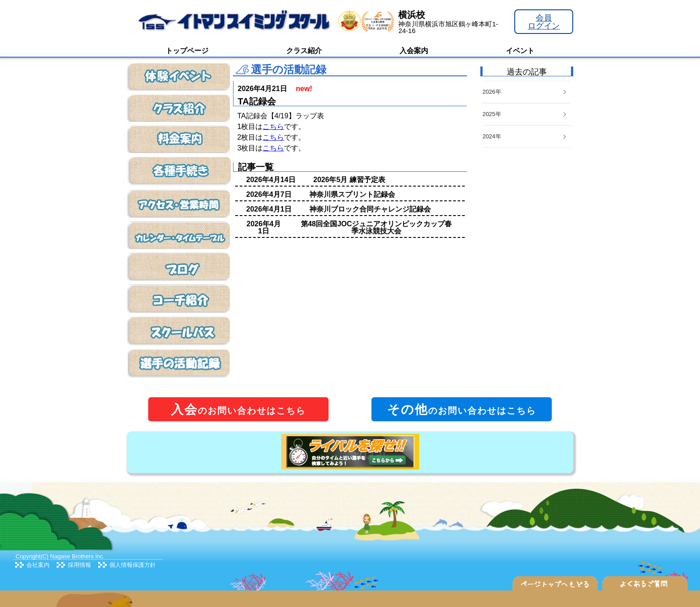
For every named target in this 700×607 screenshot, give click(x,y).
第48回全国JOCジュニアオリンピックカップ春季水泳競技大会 (377, 227)
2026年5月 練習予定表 (349, 180)
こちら (273, 127)
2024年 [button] (525, 136)
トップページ (187, 51)
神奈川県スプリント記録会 (352, 194)
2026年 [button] (525, 92)
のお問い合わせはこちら (238, 410)
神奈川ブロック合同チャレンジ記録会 (370, 209)
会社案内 (38, 565)
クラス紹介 (304, 51)
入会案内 (414, 51)
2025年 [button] (525, 114)
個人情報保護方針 (133, 565)
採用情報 (79, 565)
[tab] (527, 137)
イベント (520, 51)
